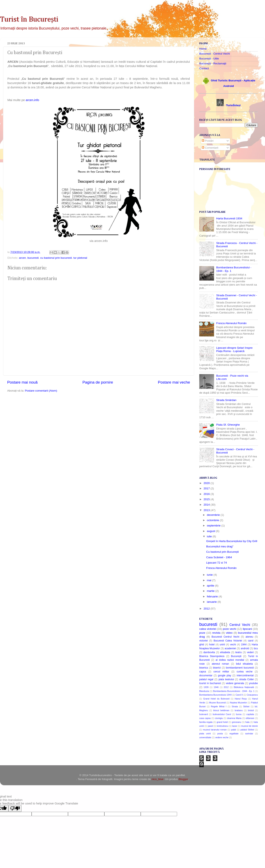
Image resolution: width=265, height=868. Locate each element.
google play (225, 675)
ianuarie (212, 602)
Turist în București (29, 19)
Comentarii (210, 148)
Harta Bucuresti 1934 (229, 218)
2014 (207, 505)
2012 (207, 609)
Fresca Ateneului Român (231, 323)
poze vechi (230, 629)
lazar (234, 726)
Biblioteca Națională (244, 687)
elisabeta (225, 652)
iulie (210, 536)
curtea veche (245, 672)
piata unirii (205, 734)
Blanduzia (204, 691)
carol (251, 641)
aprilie (211, 586)
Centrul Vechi (240, 625)
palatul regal (206, 679)
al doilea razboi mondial (230, 660)
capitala (250, 714)
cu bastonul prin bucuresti (56, 258)
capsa (203, 672)
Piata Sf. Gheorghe (228, 425)
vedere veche (222, 737)
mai (210, 580)
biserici (217, 668)
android (245, 648)
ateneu (249, 637)
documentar (206, 675)
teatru (238, 652)
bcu (256, 648)
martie (211, 591)
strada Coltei (247, 679)
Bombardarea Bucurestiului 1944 (215, 695)
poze (202, 633)
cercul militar (221, 672)
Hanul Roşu (241, 699)
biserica (204, 668)
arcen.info (32, 100)
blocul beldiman (221, 710)
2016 (207, 494)
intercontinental (245, 675)
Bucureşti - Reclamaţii (213, 63)
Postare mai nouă (22, 382)
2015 (207, 499)
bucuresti (33, 258)
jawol (210, 726)
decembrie (214, 515)
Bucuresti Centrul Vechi (225, 637)
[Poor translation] (15, 808)
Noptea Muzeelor (238, 703)
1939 (206, 687)
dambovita (209, 652)
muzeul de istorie (249, 726)
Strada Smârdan (226, 400)
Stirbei (246, 706)
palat (233, 730)
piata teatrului (226, 679)
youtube (253, 683)
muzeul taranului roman (215, 730)
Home (203, 49)
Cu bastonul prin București (222, 552)
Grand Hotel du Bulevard (216, 699)
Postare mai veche (174, 382)
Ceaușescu (252, 695)
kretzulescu (223, 726)
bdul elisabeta (244, 664)
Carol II (239, 695)
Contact (204, 68)
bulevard (203, 714)
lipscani (247, 629)
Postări (208, 141)
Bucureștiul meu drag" (220, 546)
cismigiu (219, 718)
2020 (207, 483)
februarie (213, 596)
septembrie (214, 526)
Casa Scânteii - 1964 (219, 557)
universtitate (205, 737)
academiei (230, 648)
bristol (251, 710)
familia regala (206, 722)
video (229, 633)
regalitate (234, 734)
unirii (222, 645)
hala (247, 722)
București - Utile (209, 59)
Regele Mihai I (219, 706)
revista (216, 633)
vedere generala (235, 683)
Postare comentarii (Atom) (41, 391)
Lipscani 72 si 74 (217, 563)
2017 (207, 488)
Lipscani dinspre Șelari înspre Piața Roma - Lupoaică (234, 349)
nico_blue (158, 779)
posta (220, 734)
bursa (239, 714)
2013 (207, 510)
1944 (244, 645)
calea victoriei (208, 629)
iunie (210, 575)
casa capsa (205, 718)
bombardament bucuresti (240, 668)
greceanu (237, 722)
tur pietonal (80, 258)
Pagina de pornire (98, 382)
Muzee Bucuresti (217, 703)
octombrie (213, 520)
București (236, 656)
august (211, 531)
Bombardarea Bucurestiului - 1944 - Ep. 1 (234, 691)
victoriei (203, 641)
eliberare (250, 718)
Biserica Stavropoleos (212, 656)
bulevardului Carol (222, 714)
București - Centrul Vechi (215, 54)
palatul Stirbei (247, 730)
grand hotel (222, 722)
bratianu (239, 710)
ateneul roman (220, 664)
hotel (212, 645)
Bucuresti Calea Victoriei (228, 641)
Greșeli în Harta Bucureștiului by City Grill (232, 541)
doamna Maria (234, 718)
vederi (250, 652)
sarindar (249, 734)
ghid (202, 645)
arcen (22, 258)
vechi (233, 645)
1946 (216, 687)
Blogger (183, 779)
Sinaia (235, 706)
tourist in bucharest (210, 683)
